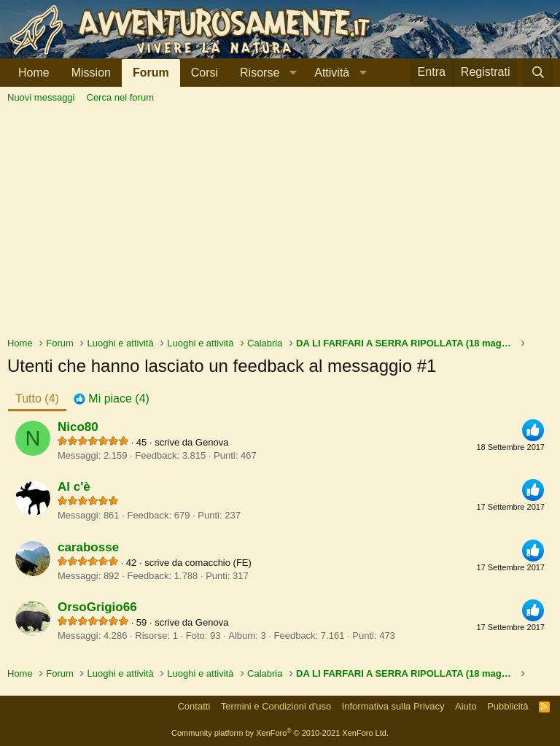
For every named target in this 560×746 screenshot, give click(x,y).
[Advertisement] (280, 227)
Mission (91, 73)
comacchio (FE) (218, 563)
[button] (266, 73)
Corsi (205, 73)
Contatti (194, 706)
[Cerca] (538, 73)
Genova (212, 442)
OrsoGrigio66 (97, 607)
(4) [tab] (37, 399)
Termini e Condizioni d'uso (276, 706)
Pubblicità (507, 706)
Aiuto (466, 706)
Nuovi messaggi (41, 97)
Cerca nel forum (120, 97)
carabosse (88, 547)
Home (34, 73)
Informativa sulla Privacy (393, 706)
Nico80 (78, 427)
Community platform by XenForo (280, 733)
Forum (151, 73)
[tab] (112, 399)
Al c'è (74, 487)
